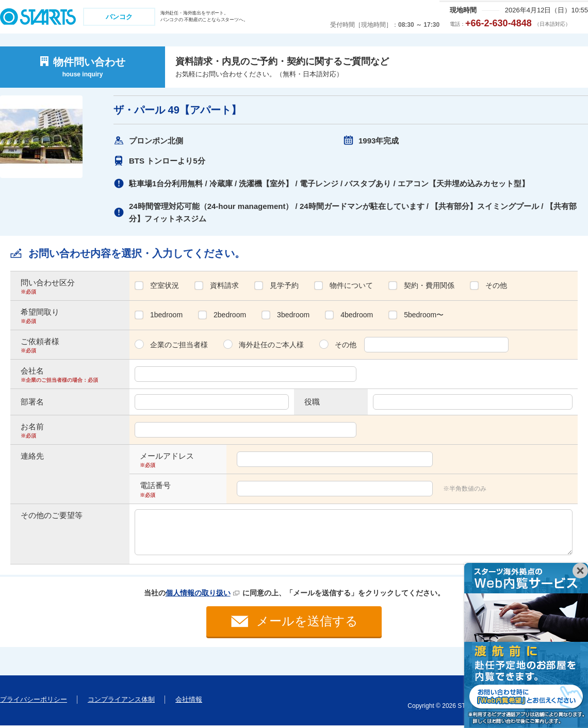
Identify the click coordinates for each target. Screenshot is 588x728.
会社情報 (189, 702)
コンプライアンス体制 (121, 702)
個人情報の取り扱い (198, 593)
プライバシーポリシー (34, 702)
